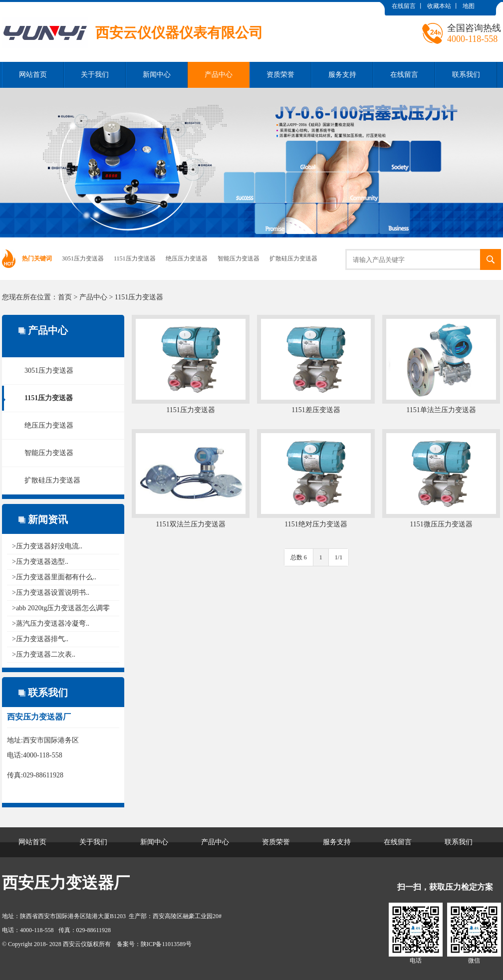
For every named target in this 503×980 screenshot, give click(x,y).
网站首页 (33, 75)
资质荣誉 (280, 75)
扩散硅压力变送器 (293, 258)
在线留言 (404, 6)
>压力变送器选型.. (40, 562)
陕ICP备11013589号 (166, 944)
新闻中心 (157, 75)
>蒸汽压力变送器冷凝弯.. (51, 623)
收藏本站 (439, 6)
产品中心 (219, 75)
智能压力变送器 (239, 258)
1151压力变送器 (135, 258)
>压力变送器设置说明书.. (51, 593)
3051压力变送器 (83, 258)
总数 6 (299, 557)
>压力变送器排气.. (40, 639)
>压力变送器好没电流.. (47, 546)
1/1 (339, 557)
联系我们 (466, 75)
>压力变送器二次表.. (44, 654)
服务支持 (342, 75)
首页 (65, 297)
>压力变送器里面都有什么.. (54, 577)
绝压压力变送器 (187, 258)
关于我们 (95, 75)
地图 (469, 6)
